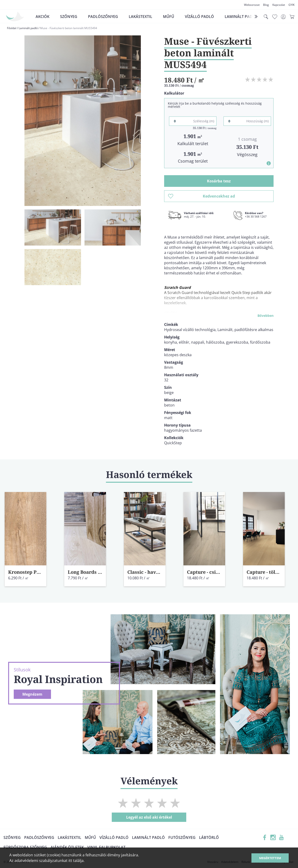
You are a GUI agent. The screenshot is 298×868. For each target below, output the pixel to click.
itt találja (76, 861)
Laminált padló (241, 17)
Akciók (42, 17)
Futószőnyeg (182, 837)
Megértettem (270, 858)
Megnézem (32, 694)
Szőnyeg (69, 17)
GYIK (291, 5)
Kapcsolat (279, 5)
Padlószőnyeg (103, 17)
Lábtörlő (209, 837)
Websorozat (252, 5)
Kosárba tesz (219, 181)
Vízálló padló (199, 17)
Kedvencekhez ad (201, 196)
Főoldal (12, 28)
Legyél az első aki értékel (149, 817)
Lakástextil (141, 17)
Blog (266, 5)
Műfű (169, 17)
